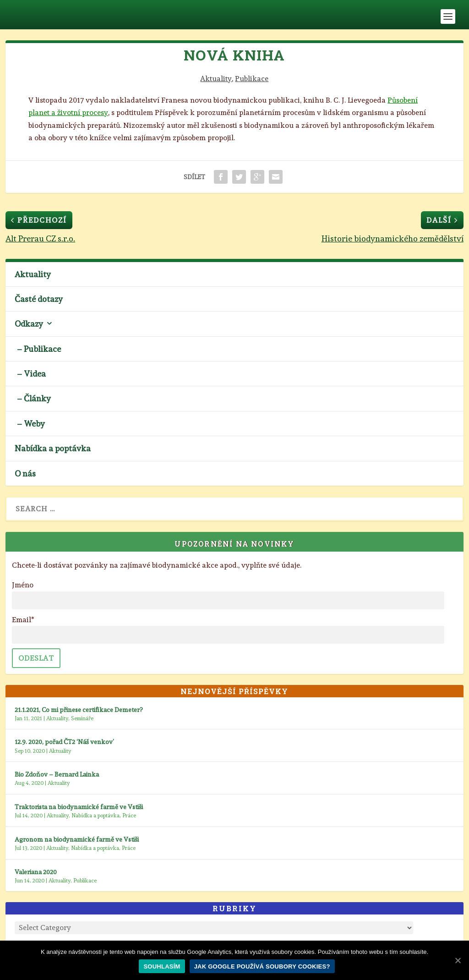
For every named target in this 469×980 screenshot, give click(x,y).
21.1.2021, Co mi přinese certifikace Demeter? (79, 710)
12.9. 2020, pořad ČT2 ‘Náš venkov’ (64, 742)
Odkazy (29, 324)
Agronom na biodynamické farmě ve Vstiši (77, 839)
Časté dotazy (39, 299)
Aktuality (216, 79)
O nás (25, 474)
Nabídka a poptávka (53, 448)
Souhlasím (162, 966)
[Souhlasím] (458, 960)
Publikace (252, 79)
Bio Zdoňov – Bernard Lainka (57, 774)
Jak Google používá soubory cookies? (262, 966)
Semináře (82, 718)
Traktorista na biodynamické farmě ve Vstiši (79, 807)
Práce (129, 816)
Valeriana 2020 (36, 872)
